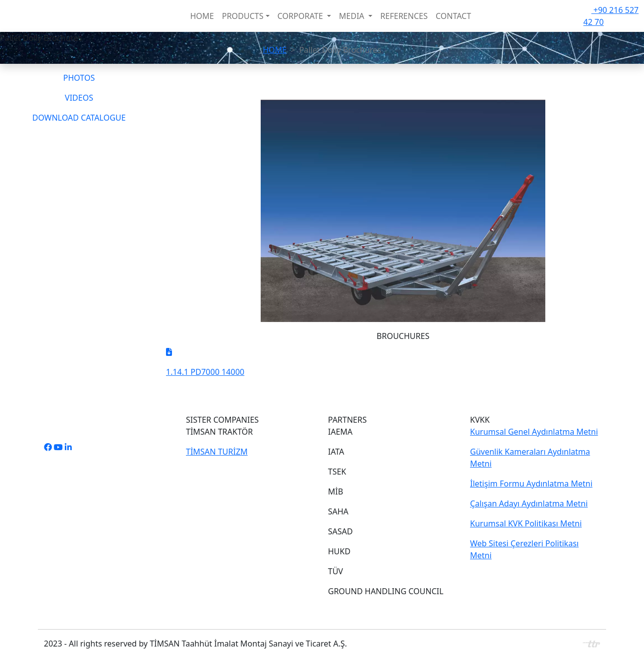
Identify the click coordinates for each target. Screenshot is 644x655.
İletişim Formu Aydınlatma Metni (531, 484)
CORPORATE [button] (301, 16)
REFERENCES (404, 16)
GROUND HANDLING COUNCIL (386, 591)
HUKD (339, 551)
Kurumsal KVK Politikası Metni (526, 523)
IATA (336, 452)
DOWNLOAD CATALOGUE (79, 118)
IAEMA (340, 432)
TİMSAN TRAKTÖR (219, 432)
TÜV (335, 571)
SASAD (340, 531)
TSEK (337, 472)
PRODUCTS (242, 16)
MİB (335, 491)
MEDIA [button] (353, 16)
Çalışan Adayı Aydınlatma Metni (529, 503)
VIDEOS (79, 98)
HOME (202, 16)
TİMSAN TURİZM (217, 452)
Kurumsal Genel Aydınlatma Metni (534, 432)
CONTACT (453, 16)
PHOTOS (79, 78)
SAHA (338, 511)
